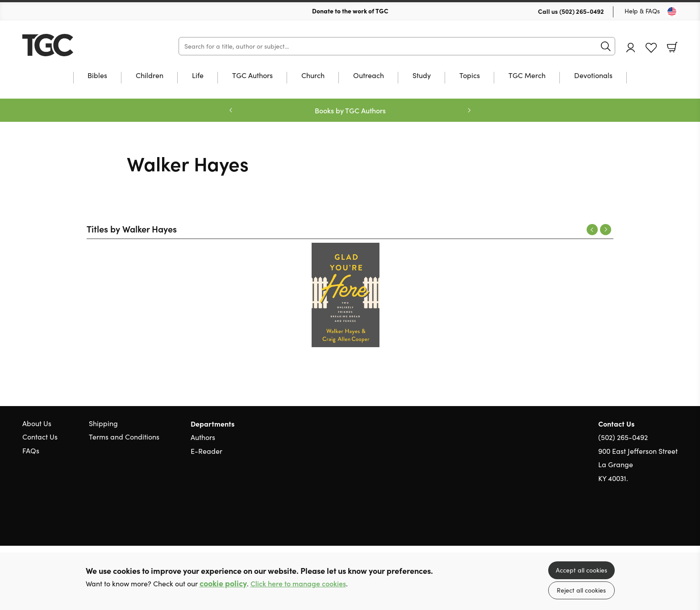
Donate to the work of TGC (350, 11)
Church (313, 76)
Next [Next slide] (469, 110)
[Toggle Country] (672, 12)
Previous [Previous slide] (231, 110)
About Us (37, 423)
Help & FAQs (642, 11)
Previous (592, 230)
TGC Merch (527, 76)
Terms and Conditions (124, 437)
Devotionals (593, 76)
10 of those (78, 45)
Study (422, 76)
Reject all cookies (581, 590)
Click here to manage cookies (298, 583)
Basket (672, 47)
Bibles (97, 76)
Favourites (651, 48)
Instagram (673, 521)
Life (198, 76)
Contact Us (40, 437)
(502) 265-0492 (582, 11)
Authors (203, 437)
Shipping (103, 423)
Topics (470, 76)
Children (150, 76)
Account (631, 48)
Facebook (658, 521)
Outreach (369, 76)
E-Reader (206, 451)
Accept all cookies (581, 570)
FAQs (31, 450)
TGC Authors (252, 76)
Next (606, 230)
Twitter (641, 521)
